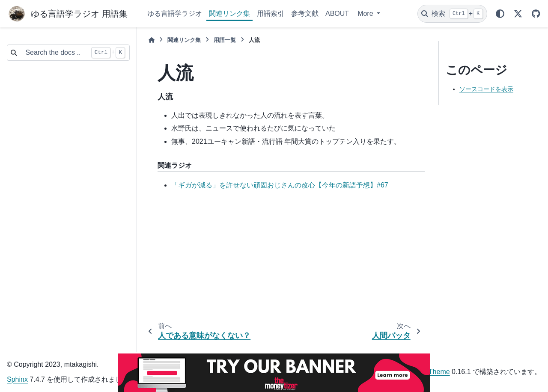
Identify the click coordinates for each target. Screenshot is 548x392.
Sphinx (17, 379)
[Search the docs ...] (54, 53)
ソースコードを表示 (486, 89)
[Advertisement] (284, 258)
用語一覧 (225, 40)
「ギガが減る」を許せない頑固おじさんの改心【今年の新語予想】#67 (280, 185)
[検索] (452, 14)
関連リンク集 (229, 13)
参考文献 (305, 13)
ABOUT (337, 13)
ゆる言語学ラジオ (175, 13)
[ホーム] (152, 40)
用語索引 (271, 13)
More (366, 13)
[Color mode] (500, 14)
